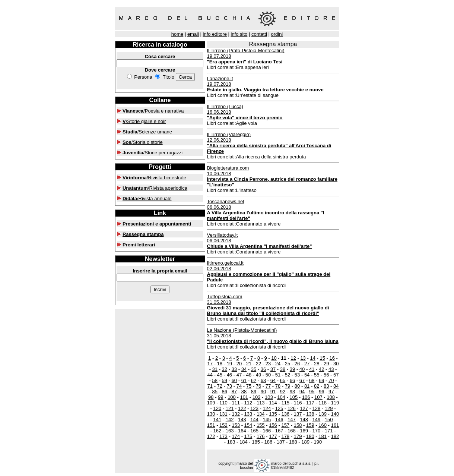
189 (305, 442)
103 (269, 397)
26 (297, 364)
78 (278, 386)
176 (261, 436)
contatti (259, 34)
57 (336, 375)
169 (304, 431)
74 (239, 386)
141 (217, 420)
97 (331, 392)
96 (321, 392)
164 (242, 431)
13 (303, 358)
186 (268, 442)
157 (285, 425)
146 (279, 420)
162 (217, 431)
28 (317, 364)
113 (261, 403)
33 (234, 369)
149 (317, 420)
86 (225, 392)
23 (268, 364)
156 (273, 425)
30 (336, 364)
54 (307, 375)
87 (234, 392)
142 (230, 420)
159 (310, 425)
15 (322, 358)
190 (318, 442)
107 (318, 397)
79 (288, 386)
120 (217, 408)
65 (283, 380)
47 (239, 375)
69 (321, 380)
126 (292, 408)
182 (335, 436)
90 (263, 392)
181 (323, 436)
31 (215, 369)
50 (268, 375)
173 (223, 436)
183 (231, 442)
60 (234, 380)
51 (278, 375)
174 (236, 436)
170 (317, 431)
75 (249, 386)
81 (307, 386)
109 (211, 403)
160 (323, 425)
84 (336, 386)
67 (302, 380)
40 (302, 369)
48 (249, 375)
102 (257, 397)
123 (254, 408)
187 (281, 442)
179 (298, 436)
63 (263, 380)
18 (220, 364)
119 (335, 403)
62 (254, 380)
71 (210, 386)
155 (261, 425)
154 (248, 425)
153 (236, 425)
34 (244, 369)
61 (244, 380)
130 (211, 414)
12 (293, 358)
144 (254, 420)
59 (225, 380)
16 (332, 358)
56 (326, 375)
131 (223, 414)
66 (292, 380)
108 (331, 397)
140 (335, 414)
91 (273, 392)
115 (285, 403)
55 (317, 375)
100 (232, 397)
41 (312, 369)
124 (267, 408)
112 (248, 403)
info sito (239, 34)
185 (256, 442)
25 (288, 364)
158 (298, 425)
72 (220, 386)
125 (279, 408)
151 (211, 425)
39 (292, 369)
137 (298, 414)
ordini (277, 34)
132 (236, 414)
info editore (215, 34)
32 (225, 369)
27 (307, 364)
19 (229, 364)
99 (220, 397)
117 (310, 403)
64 (273, 380)
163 (230, 431)
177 (273, 436)
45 (220, 375)
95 (312, 392)
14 (312, 358)
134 (261, 414)
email (193, 34)
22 (258, 364)
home (177, 34)
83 (326, 386)
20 (239, 364)
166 (267, 431)
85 (215, 392)
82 (317, 386)
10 (274, 358)
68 (312, 380)
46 (229, 375)
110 (223, 403)
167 (279, 431)
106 (306, 397)
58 (215, 380)
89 (254, 392)
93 (292, 392)
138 (310, 414)
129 (329, 408)
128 (317, 408)
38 (283, 369)
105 (293, 397)
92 (283, 392)
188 (293, 442)
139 (323, 414)
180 (310, 436)
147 (292, 420)
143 (242, 420)
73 (229, 386)
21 (249, 364)
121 (230, 408)
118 (323, 403)
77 (268, 386)
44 (210, 375)
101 (244, 397)
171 (329, 431)
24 (278, 364)
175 (248, 436)
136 (285, 414)
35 (254, 369)
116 (298, 403)
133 (248, 414)
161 (335, 425)
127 (304, 408)
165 (254, 431)
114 (273, 403)
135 (273, 414)
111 (236, 403)
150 (329, 420)
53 (297, 375)
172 (211, 436)
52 (288, 375)
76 (258, 386)
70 (331, 380)
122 (242, 408)
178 (285, 436)
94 (302, 392)
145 (267, 420)
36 (263, 369)
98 (211, 397)
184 (244, 442)
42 (321, 369)
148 (304, 420)
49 (258, 375)
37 (273, 369)
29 (326, 364)
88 (244, 392)
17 (210, 364)
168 (292, 431)
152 (223, 425)
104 (281, 397)
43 (331, 369)
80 (297, 386)
